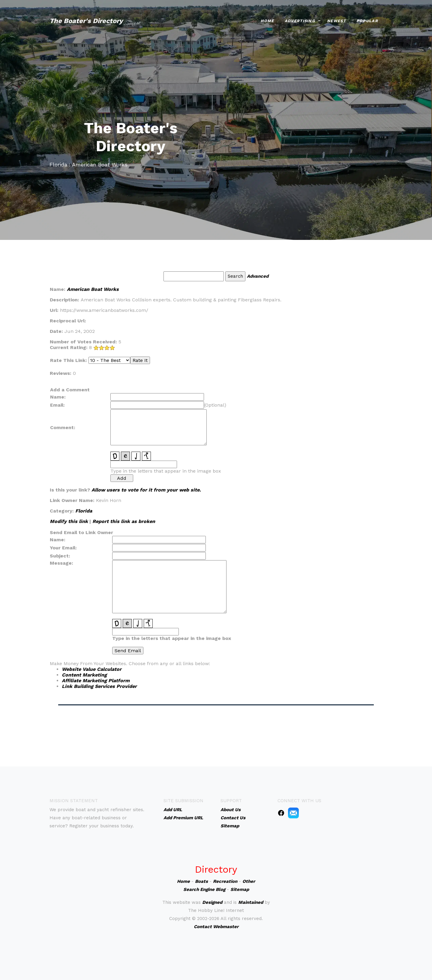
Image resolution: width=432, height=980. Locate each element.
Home (267, 18)
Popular (367, 18)
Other (249, 881)
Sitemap (240, 889)
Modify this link (69, 521)
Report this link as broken (124, 521)
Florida (84, 511)
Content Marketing (84, 675)
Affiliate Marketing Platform (96, 681)
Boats (201, 881)
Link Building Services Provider (99, 686)
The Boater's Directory (86, 18)
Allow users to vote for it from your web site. (146, 490)
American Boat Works (93, 289)
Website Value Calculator (92, 669)
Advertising (300, 18)
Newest (336, 18)
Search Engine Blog (204, 889)
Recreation (225, 881)
